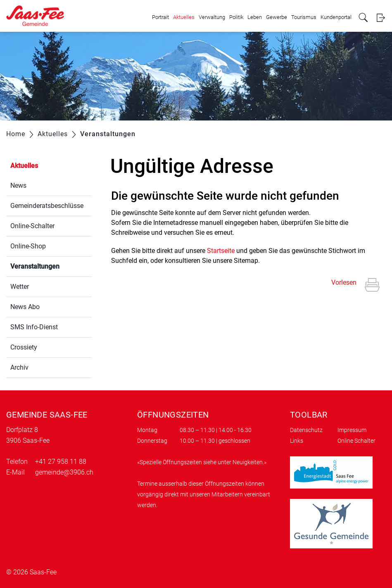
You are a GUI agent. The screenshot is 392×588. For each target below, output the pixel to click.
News (18, 185)
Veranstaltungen (51, 266)
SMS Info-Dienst (34, 327)
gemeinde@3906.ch (64, 472)
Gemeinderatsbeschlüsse (47, 206)
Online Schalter (356, 441)
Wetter (20, 287)
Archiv (19, 367)
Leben (255, 17)
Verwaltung (212, 17)
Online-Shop (28, 246)
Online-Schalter (32, 226)
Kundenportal (336, 17)
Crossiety (24, 347)
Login (381, 18)
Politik (236, 17)
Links (297, 441)
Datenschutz (306, 430)
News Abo (25, 307)
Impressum (352, 430)
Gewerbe (277, 17)
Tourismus (304, 17)
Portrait (160, 17)
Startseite (221, 251)
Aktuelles (184, 17)
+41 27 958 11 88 (61, 462)
